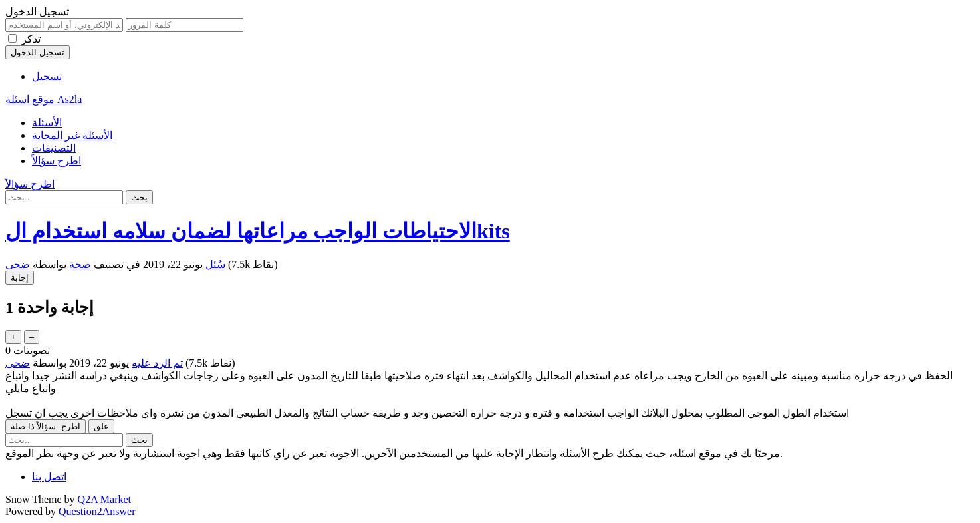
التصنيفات (54, 148)
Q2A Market (104, 499)
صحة (80, 264)
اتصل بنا (49, 477)
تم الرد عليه (157, 363)
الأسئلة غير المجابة (72, 135)
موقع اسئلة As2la (44, 99)
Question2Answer (97, 511)
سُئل (215, 264)
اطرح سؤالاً (57, 161)
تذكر (31, 39)
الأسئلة (47, 123)
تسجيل (47, 76)
